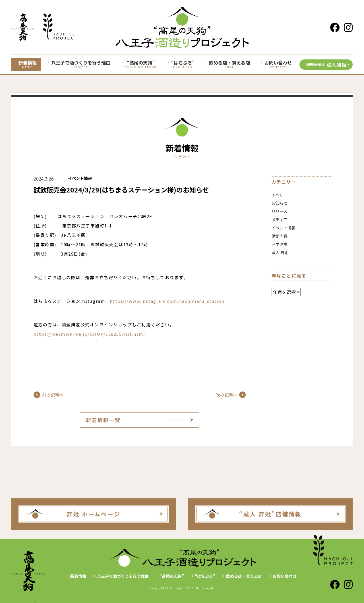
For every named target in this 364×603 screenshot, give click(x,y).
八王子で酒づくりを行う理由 (123, 576)
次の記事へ (231, 395)
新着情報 (78, 576)
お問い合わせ (285, 576)
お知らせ (280, 203)
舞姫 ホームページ (93, 514)
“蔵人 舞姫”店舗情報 (270, 514)
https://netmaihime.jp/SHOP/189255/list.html (89, 334)
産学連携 (280, 244)
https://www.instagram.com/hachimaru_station (167, 301)
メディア (279, 219)
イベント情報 (80, 178)
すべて (277, 195)
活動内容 (280, 236)
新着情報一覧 (103, 420)
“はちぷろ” (205, 576)
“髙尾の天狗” (172, 576)
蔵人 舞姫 (326, 65)
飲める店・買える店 (244, 576)
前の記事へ (48, 395)
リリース (279, 211)
